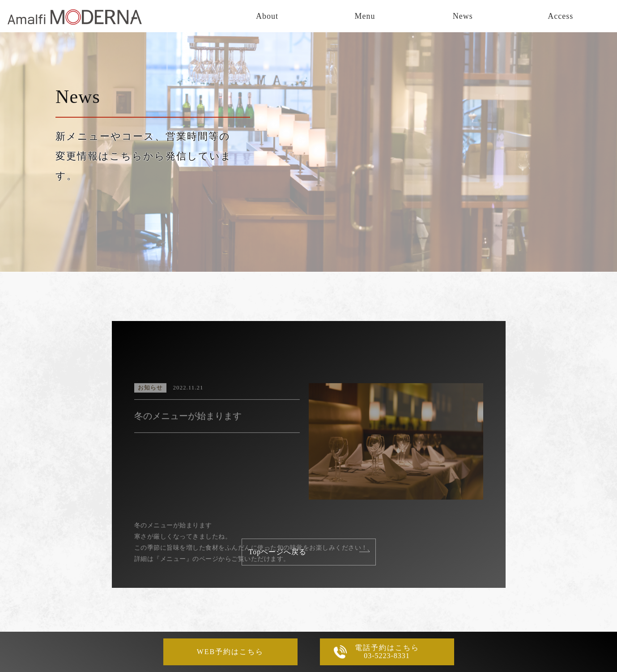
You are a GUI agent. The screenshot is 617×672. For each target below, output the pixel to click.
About (267, 16)
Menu (365, 16)
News (463, 16)
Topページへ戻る (278, 552)
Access (560, 16)
